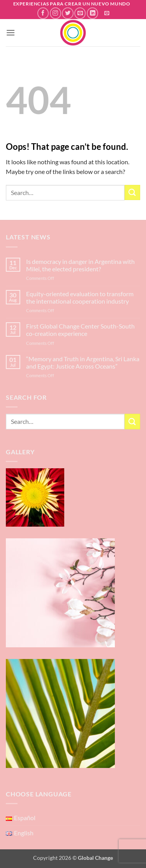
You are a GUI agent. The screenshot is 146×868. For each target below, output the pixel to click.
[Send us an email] (80, 13)
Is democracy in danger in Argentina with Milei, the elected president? (80, 265)
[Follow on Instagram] (55, 13)
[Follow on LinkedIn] (92, 13)
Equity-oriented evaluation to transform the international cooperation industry (80, 297)
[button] (107, 13)
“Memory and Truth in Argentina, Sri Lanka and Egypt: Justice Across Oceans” (83, 362)
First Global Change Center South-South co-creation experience (80, 330)
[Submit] (132, 192)
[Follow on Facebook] (43, 13)
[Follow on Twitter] (68, 13)
